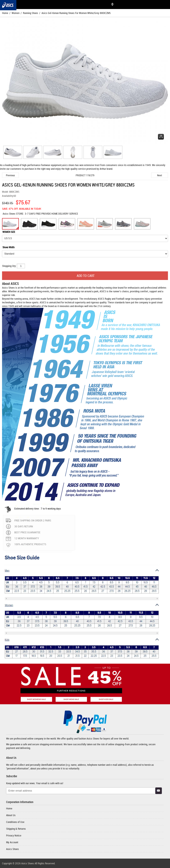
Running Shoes (30, 13)
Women (16, 13)
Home (5, 13)
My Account (12, 842)
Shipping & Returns (16, 829)
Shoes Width (8, 247)
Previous (10, 175)
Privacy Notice (14, 835)
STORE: (13, 214)
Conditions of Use (15, 822)
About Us (11, 815)
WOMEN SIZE (9, 232)
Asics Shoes (9, 214)
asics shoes (68, 165)
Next (160, 175)
